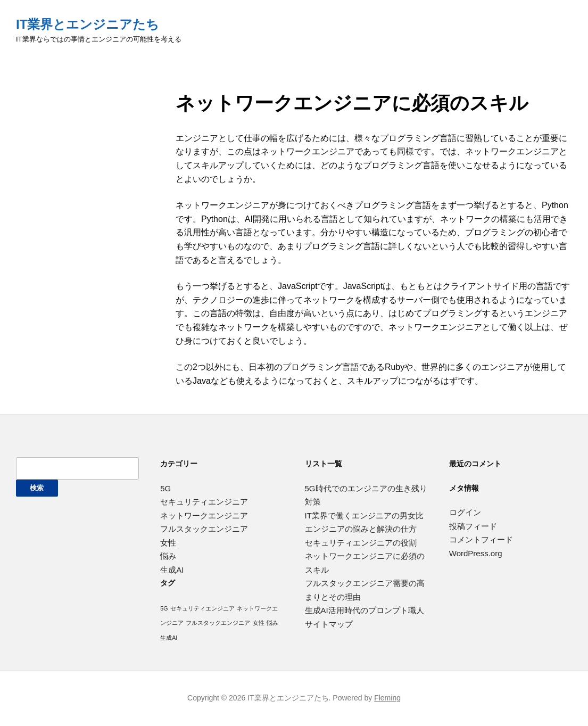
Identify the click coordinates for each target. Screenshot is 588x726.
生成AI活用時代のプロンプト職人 (365, 610)
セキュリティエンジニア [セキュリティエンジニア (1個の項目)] (202, 608)
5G (165, 488)
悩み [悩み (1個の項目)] (272, 623)
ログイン (465, 512)
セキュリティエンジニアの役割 (361, 543)
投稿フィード (473, 526)
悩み (168, 556)
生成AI (172, 570)
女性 (168, 543)
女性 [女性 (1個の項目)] (259, 623)
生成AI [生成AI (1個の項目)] (169, 638)
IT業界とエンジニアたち (88, 24)
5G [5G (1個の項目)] (164, 608)
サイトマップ (329, 624)
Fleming (387, 698)
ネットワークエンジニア (204, 515)
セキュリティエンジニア (204, 502)
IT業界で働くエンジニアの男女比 (364, 515)
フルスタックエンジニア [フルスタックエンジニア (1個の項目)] (218, 623)
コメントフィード (481, 539)
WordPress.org (476, 553)
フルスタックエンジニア (204, 529)
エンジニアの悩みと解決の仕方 (361, 529)
